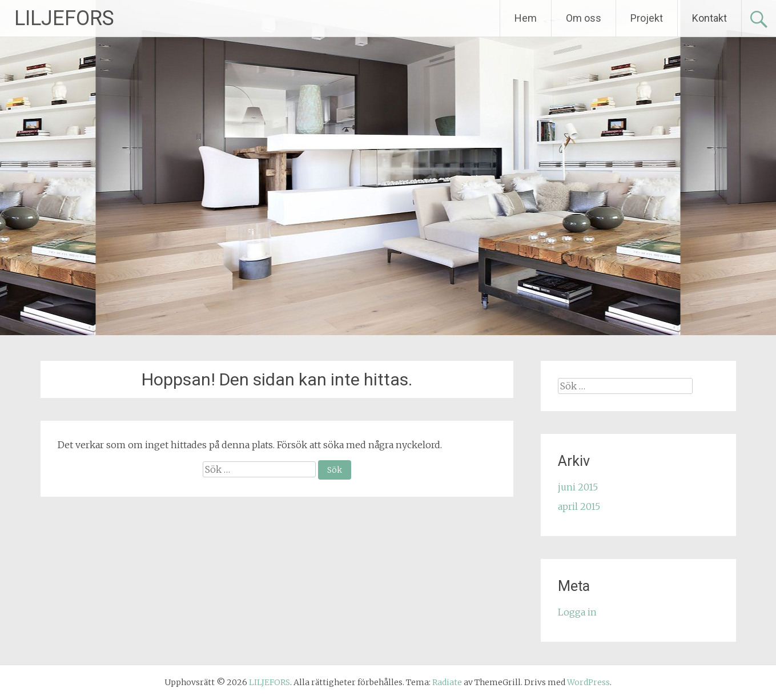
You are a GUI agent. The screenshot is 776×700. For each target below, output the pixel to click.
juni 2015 (578, 487)
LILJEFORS (64, 18)
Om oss (584, 18)
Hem (526, 18)
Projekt (647, 18)
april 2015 (579, 506)
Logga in (577, 612)
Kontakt (709, 18)
